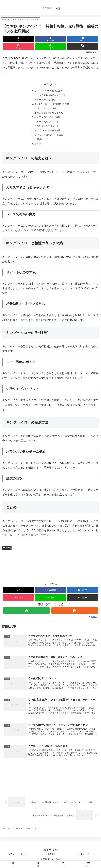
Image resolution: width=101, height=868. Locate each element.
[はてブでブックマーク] (83, 39)
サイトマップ (83, 859)
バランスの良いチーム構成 (50, 138)
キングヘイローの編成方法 (47, 133)
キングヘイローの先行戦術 (47, 119)
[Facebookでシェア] (50, 39)
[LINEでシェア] (50, 47)
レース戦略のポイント (48, 124)
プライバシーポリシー (18, 859)
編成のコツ (42, 142)
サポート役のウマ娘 (46, 110)
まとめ (37, 147)
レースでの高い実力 (46, 100)
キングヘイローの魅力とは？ (48, 91)
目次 (46, 84)
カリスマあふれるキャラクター (52, 96)
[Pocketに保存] (18, 47)
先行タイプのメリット (48, 128)
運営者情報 (51, 859)
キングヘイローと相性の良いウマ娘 (52, 105)
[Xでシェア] (18, 39)
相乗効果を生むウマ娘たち (50, 114)
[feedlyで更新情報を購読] (26, 614)
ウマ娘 (7, 551)
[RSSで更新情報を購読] (75, 614)
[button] (83, 47)
